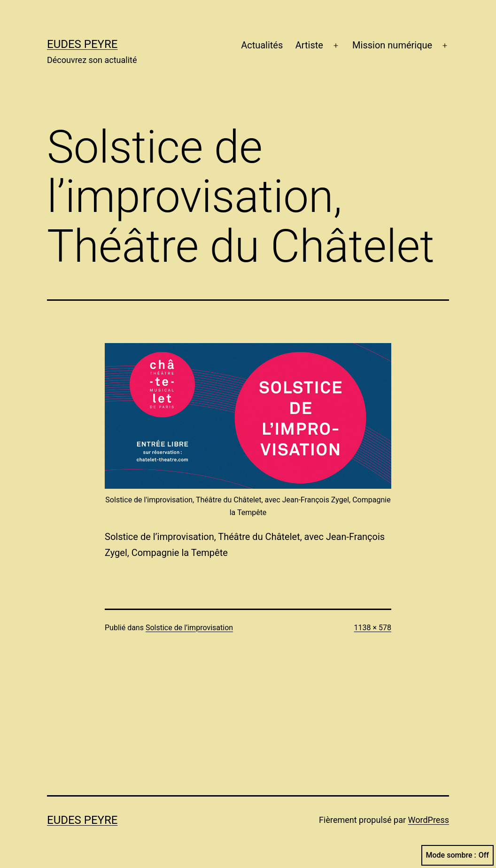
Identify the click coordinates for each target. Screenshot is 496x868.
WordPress (429, 820)
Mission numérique (392, 45)
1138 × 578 (373, 628)
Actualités (262, 45)
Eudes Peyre (82, 44)
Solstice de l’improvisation (189, 628)
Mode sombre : (457, 855)
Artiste (309, 45)
